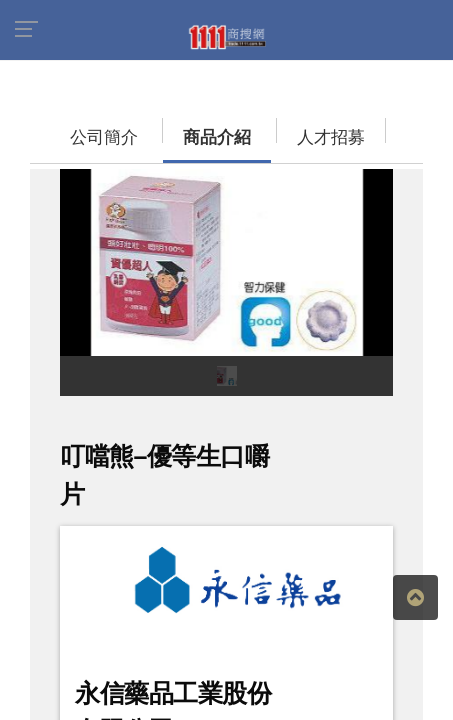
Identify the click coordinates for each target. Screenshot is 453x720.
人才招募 (245, 127)
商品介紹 (155, 127)
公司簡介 (65, 127)
